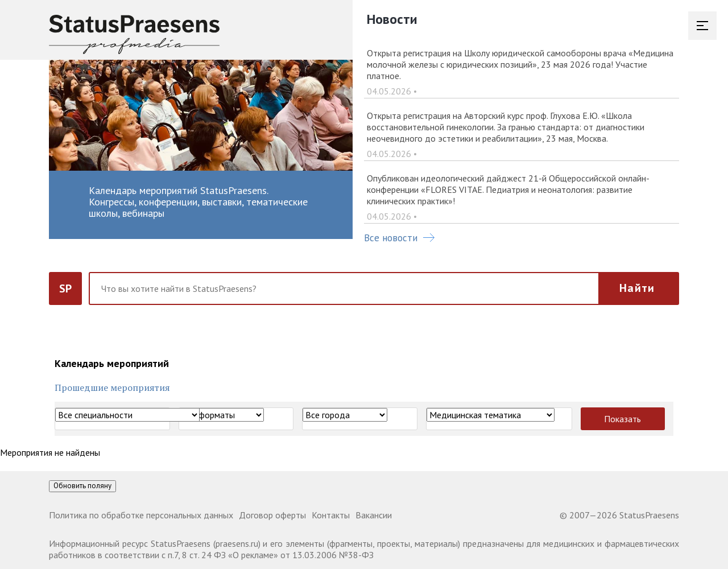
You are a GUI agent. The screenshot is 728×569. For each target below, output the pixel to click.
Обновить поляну (82, 486)
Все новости (399, 238)
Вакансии (374, 515)
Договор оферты (272, 515)
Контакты (331, 515)
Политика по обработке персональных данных (141, 515)
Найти (637, 288)
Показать (622, 419)
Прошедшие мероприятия (112, 387)
